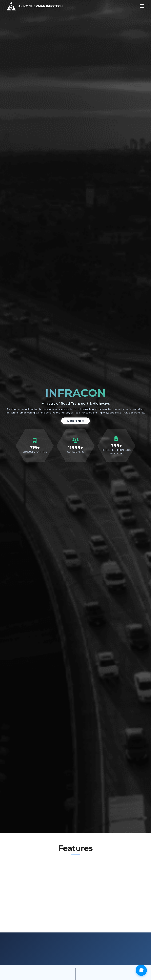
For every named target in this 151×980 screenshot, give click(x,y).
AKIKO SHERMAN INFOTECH (40, 6)
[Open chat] (141, 970)
